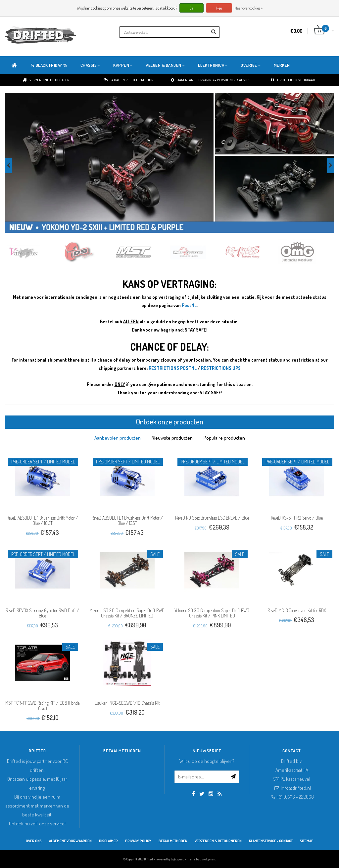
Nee (219, 8)
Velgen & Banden (165, 65)
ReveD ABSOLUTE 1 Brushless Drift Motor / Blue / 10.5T (42, 520)
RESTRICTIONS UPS (221, 368)
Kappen (123, 65)
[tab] (118, 438)
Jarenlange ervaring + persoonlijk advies (211, 80)
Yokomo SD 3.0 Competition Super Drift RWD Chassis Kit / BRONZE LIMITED (127, 613)
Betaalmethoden (173, 841)
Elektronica (213, 65)
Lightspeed (178, 859)
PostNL (189, 305)
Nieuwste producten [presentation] (172, 438)
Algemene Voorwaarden (70, 841)
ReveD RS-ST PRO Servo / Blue (297, 518)
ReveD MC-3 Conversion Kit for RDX (297, 610)
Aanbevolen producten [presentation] (118, 438)
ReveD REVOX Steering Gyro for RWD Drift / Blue (42, 613)
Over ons (34, 841)
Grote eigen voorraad (293, 80)
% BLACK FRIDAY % (49, 65)
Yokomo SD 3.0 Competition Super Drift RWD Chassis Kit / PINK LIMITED (212, 613)
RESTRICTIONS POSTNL (173, 368)
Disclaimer (108, 841)
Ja (192, 8)
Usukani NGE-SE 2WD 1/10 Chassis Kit (127, 703)
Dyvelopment (208, 859)
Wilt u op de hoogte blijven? (207, 761)
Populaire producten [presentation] (224, 438)
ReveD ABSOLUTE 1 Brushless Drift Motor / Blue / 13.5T (127, 520)
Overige (251, 65)
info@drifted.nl (296, 788)
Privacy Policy (138, 841)
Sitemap (307, 841)
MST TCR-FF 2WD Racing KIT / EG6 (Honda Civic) (43, 706)
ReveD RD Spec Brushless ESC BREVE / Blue (212, 518)
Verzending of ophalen (46, 80)
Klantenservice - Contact (271, 841)
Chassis (90, 65)
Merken (282, 65)
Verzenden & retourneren (218, 841)
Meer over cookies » (248, 8)
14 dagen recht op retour (128, 80)
